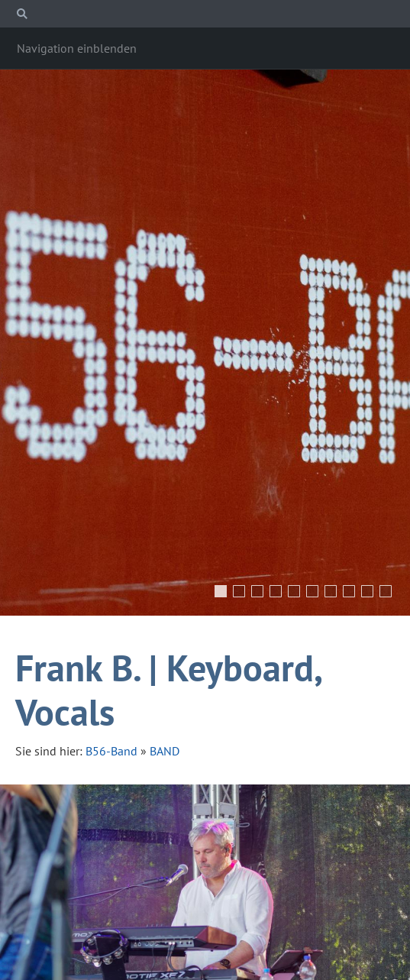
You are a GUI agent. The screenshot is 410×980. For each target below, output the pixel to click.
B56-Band (111, 751)
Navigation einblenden (77, 48)
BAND (165, 751)
